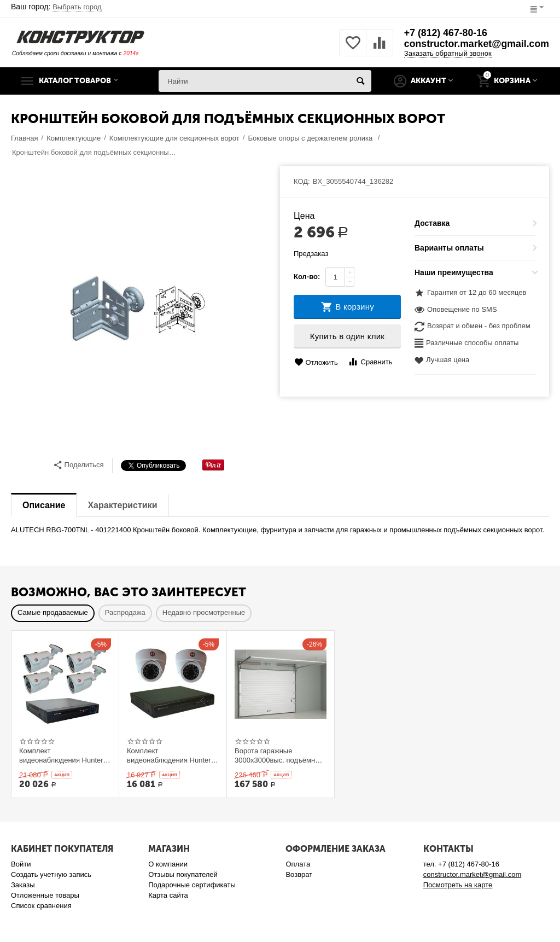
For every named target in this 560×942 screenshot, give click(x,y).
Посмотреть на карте (458, 885)
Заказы (23, 885)
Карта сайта (168, 895)
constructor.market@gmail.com (475, 44)
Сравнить (370, 362)
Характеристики (122, 505)
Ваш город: (56, 7)
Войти (21, 864)
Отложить (316, 362)
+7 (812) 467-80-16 (444, 33)
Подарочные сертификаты (192, 885)
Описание (44, 505)
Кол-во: (307, 277)
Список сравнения (41, 906)
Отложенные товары (45, 895)
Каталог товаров (78, 81)
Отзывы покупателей (183, 874)
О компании (168, 864)
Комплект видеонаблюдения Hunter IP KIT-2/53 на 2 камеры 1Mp (169, 755)
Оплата (298, 864)
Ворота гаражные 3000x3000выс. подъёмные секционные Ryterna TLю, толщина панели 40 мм (279, 755)
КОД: (302, 181)
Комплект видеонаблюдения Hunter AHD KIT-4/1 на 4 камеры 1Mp (61, 755)
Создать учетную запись (51, 874)
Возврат (299, 874)
